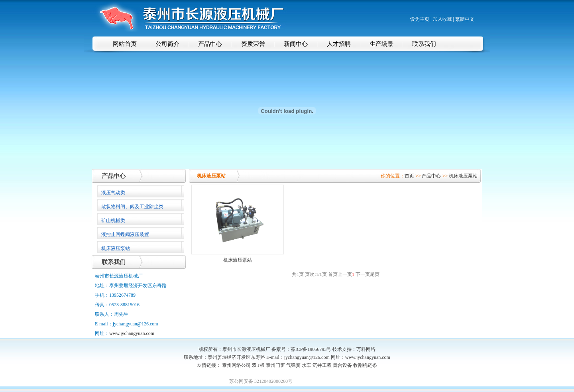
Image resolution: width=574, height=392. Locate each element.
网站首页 (125, 44)
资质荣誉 (253, 44)
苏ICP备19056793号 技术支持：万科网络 (333, 349)
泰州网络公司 (236, 365)
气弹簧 (293, 365)
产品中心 (210, 44)
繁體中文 (465, 19)
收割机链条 (365, 365)
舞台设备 (342, 365)
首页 (409, 176)
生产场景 (381, 44)
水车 (307, 365)
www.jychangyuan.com (132, 333)
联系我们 (424, 44)
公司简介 (167, 44)
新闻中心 (296, 44)
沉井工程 (322, 365)
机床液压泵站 (463, 176)
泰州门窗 (275, 365)
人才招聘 (339, 44)
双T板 (258, 365)
